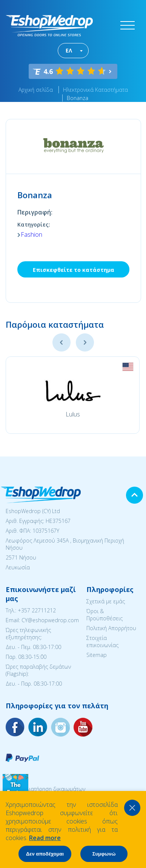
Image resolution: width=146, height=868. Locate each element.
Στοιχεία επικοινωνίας (102, 641)
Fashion (32, 234)
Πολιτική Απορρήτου (111, 628)
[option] (73, 395)
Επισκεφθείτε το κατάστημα (74, 270)
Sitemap (97, 655)
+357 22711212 (37, 610)
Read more (45, 838)
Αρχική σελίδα (36, 90)
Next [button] (85, 342)
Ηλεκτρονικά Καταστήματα (95, 90)
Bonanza (78, 98)
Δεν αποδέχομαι (45, 854)
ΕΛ (69, 50)
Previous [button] (61, 342)
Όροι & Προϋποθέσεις (105, 615)
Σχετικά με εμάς (106, 601)
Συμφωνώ (104, 854)
